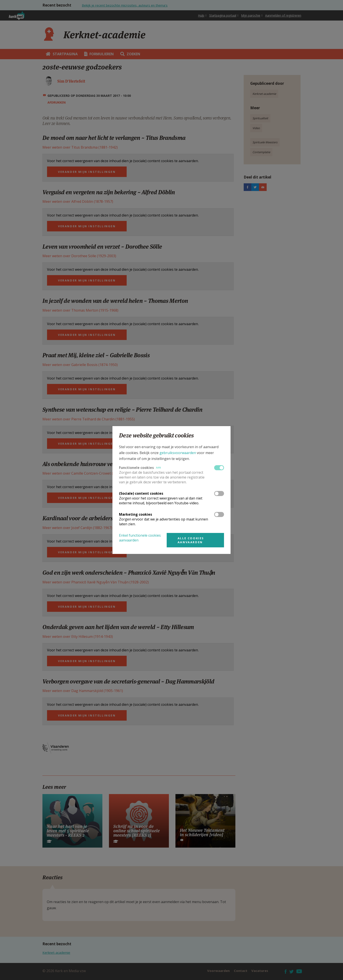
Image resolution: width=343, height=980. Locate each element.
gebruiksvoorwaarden (178, 453)
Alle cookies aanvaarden (191, 540)
